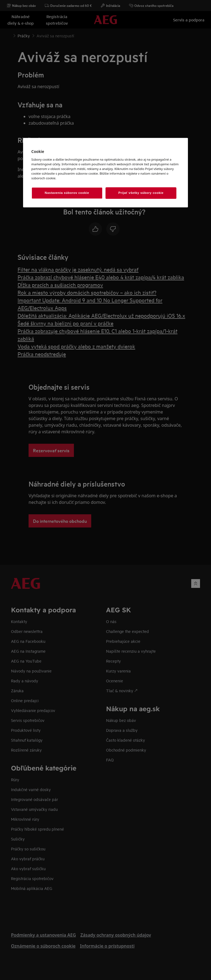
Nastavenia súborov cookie (67, 193)
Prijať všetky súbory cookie (141, 193)
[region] (105, 173)
